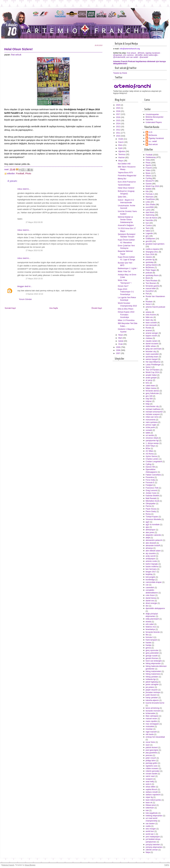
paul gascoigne (152, 750)
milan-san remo (152, 417)
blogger (21, 286)
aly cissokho (151, 553)
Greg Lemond (151, 490)
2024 (118, 105)
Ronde (148, 328)
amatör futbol (151, 375)
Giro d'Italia (150, 205)
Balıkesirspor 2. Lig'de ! (128, 268)
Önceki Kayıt (97, 308)
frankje (148, 645)
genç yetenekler (152, 653)
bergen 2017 (151, 572)
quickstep (150, 262)
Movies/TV (150, 181)
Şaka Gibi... (123, 197)
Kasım (121, 142)
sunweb (149, 430)
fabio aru (149, 317)
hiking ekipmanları (153, 663)
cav (147, 585)
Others (148, 176)
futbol (148, 231)
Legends (149, 233)
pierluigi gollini (151, 763)
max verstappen (152, 724)
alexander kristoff (153, 546)
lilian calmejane (152, 716)
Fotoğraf (149, 485)
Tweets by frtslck (120, 73)
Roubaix (149, 302)
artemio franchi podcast (155, 307)
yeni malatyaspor (153, 837)
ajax (147, 527)
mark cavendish (152, 354)
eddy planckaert (152, 619)
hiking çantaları (152, 677)
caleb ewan (150, 386)
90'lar (148, 448)
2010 (118, 136)
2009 (118, 347)
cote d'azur (150, 595)
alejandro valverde (153, 535)
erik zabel (150, 624)
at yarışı (149, 380)
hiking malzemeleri (153, 671)
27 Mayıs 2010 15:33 (34, 279)
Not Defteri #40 (124, 164)
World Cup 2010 (152, 186)
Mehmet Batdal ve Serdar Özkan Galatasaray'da (125, 220)
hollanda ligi (151, 679)
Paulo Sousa (151, 509)
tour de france (151, 218)
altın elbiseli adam (153, 551)
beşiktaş (149, 574)
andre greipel (151, 378)
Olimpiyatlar (151, 504)
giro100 (149, 241)
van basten (150, 824)
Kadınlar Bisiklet (152, 496)
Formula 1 (150, 194)
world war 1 (150, 834)
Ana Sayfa (54, 308)
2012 (118, 130)
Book (148, 278)
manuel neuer (151, 719)
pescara (149, 755)
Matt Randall (151, 498)
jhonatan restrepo (153, 692)
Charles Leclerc (152, 459)
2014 (118, 124)
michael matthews (153, 409)
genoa (148, 648)
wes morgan (151, 829)
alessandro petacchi (154, 540)
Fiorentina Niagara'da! (127, 176)
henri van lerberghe (154, 661)
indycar (149, 401)
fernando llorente (153, 632)
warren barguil (152, 359)
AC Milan (149, 451)
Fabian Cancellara (153, 475)
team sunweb (151, 323)
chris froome (151, 315)
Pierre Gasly (151, 511)
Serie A (149, 304)
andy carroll (151, 556)
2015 (118, 121)
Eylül (121, 148)
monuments (151, 420)
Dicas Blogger (30, 865)
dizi (147, 606)
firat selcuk (16, 55)
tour (147, 223)
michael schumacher (154, 412)
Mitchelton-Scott (152, 501)
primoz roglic (151, 425)
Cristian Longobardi (154, 462)
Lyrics (148, 210)
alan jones (150, 532)
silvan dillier (151, 787)
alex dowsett (151, 543)
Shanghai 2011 (152, 252)
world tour (150, 831)
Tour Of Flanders (153, 370)
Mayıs (121, 161)
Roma (148, 514)
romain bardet (151, 774)
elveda (148, 622)
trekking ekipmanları (154, 816)
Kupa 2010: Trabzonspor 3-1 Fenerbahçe (126, 292)
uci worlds (150, 435)
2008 (118, 350)
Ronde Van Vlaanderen (155, 296)
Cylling (148, 464)
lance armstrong (152, 708)
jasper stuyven (152, 690)
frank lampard (151, 640)
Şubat (121, 341)
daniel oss (150, 601)
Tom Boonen (151, 283)
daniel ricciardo (152, 344)
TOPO (167, 865)
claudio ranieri (151, 341)
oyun (148, 745)
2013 (118, 127)
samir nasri (150, 776)
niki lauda (150, 734)
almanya (149, 548)
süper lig (149, 797)
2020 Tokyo (150, 446)
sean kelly (150, 782)
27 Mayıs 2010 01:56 (34, 250)
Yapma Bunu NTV (125, 173)
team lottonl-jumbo (153, 800)
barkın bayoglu (152, 564)
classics (149, 257)
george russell (151, 656)
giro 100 (149, 396)
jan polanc (150, 687)
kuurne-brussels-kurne (155, 703)
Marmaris (150, 197)
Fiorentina (150, 477)
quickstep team (152, 357)
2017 (118, 114)
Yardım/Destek (124, 185)
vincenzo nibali (152, 438)
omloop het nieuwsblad (155, 737)
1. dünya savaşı (152, 443)
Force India (150, 480)
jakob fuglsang (152, 682)
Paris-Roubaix (151, 281)
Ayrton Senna (151, 456)
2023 (118, 108)
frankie (148, 643)
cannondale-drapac (154, 582)
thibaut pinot (151, 805)
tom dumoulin (151, 325)
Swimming (150, 215)
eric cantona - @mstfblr (133, 55)
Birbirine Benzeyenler (155, 117)
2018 (118, 111)
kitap (148, 404)
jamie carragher (152, 684)
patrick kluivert (152, 747)
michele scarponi (153, 414)
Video (148, 170)
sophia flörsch (151, 789)
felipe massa (151, 388)
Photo (28, 173)
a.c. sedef (153, 141)
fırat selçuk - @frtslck (136, 53)
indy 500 (149, 399)
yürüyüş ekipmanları (154, 847)
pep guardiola (151, 753)
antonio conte (151, 561)
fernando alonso (152, 391)
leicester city (151, 352)
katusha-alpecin (152, 700)
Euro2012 (150, 291)
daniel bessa (151, 598)
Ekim (121, 145)
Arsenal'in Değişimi (126, 225)
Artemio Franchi (8, 865)
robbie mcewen (152, 768)
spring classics (152, 265)
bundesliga (150, 580)
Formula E (150, 483)
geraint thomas (152, 658)
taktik (148, 433)
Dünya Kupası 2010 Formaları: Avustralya (126, 315)
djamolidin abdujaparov (155, 608)
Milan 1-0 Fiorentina (126, 320)
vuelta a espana (152, 249)
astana (148, 312)
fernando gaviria (152, 286)
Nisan (121, 335)
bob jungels (150, 577)
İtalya (148, 852)
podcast (149, 273)
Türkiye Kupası (152, 517)
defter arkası (151, 346)
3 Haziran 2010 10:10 (34, 294)
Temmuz (122, 154)
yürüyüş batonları (153, 845)
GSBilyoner (150, 239)
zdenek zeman (152, 850)
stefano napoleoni (153, 795)
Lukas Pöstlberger (153, 365)
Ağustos (122, 151)
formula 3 (150, 637)
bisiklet (149, 189)
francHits (149, 120)
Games (149, 184)
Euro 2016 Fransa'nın (127, 182)
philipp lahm (151, 761)
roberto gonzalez (153, 771)
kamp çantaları (152, 698)
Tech (148, 228)
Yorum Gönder (25, 299)
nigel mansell (151, 732)
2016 (118, 117)
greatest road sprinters (155, 244)
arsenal (149, 331)
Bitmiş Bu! (122, 179)
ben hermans (151, 569)
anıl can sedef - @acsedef (137, 57)
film (147, 635)
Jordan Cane (151, 493)
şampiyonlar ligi (152, 441)
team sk (149, 803)
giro (147, 236)
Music (148, 173)
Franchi (149, 168)
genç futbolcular (152, 393)
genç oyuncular (152, 650)
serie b (148, 784)
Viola (148, 160)
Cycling (149, 178)
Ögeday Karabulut (156, 138)
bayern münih (151, 336)
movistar (149, 729)
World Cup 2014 (152, 372)
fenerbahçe (150, 629)
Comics (149, 226)
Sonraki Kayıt (10, 308)
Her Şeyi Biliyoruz (153, 362)
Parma (148, 506)
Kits (147, 191)
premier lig (150, 260)
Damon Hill (150, 467)
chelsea (149, 338)
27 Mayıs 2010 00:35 (34, 222)
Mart (120, 338)
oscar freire (150, 742)
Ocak (121, 344)
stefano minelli (152, 792)
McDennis (153, 135)
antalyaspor (151, 559)
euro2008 (150, 207)
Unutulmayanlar (152, 114)
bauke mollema (152, 567)
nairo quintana (152, 422)
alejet (148, 538)
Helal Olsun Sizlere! (126, 188)
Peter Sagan (151, 270)
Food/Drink (150, 199)
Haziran (122, 157)
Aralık (121, 139)
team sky (149, 320)
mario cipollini (151, 721)
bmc (147, 383)
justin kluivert (151, 695)
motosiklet (150, 726)
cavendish (150, 588)
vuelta (148, 826)
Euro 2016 (150, 254)
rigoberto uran (151, 766)
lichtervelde (150, 713)
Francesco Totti (152, 488)
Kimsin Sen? (123, 286)
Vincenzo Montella (153, 519)
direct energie (151, 603)
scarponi (149, 779)
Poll (147, 294)
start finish (150, 212)
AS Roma (150, 454)
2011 (118, 133)
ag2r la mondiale (153, 525)
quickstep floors (152, 275)
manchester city (152, 406)
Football (20, 173)
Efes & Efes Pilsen (126, 309)
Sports (148, 165)
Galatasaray (151, 157)
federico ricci (151, 627)
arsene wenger (152, 333)
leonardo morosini (153, 711)
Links (148, 202)
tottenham (150, 808)
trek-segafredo (152, 813)
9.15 (151, 132)
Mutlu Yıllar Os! (124, 271)
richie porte (150, 427)
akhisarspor (151, 530)
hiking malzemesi (153, 674)
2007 (118, 353)
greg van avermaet (153, 349)
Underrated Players (154, 122)
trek (147, 810)
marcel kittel (151, 289)
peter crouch (151, 758)
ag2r (148, 522)
